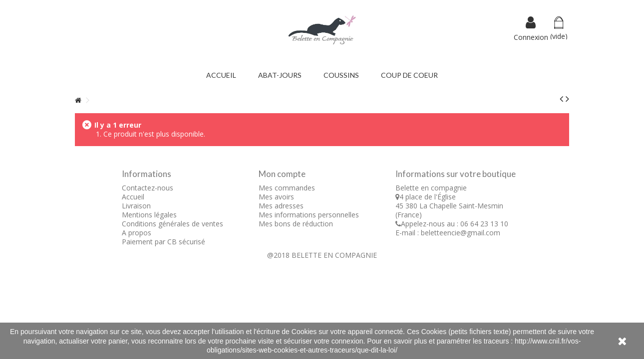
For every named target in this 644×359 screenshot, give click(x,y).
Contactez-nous (148, 188)
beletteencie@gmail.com (461, 233)
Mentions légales (149, 215)
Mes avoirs (276, 197)
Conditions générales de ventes (172, 224)
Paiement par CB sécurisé (163, 242)
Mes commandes (287, 188)
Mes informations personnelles (309, 215)
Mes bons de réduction (296, 224)
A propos (137, 233)
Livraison (136, 206)
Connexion (531, 36)
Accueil (133, 197)
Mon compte (282, 174)
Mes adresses (281, 206)
